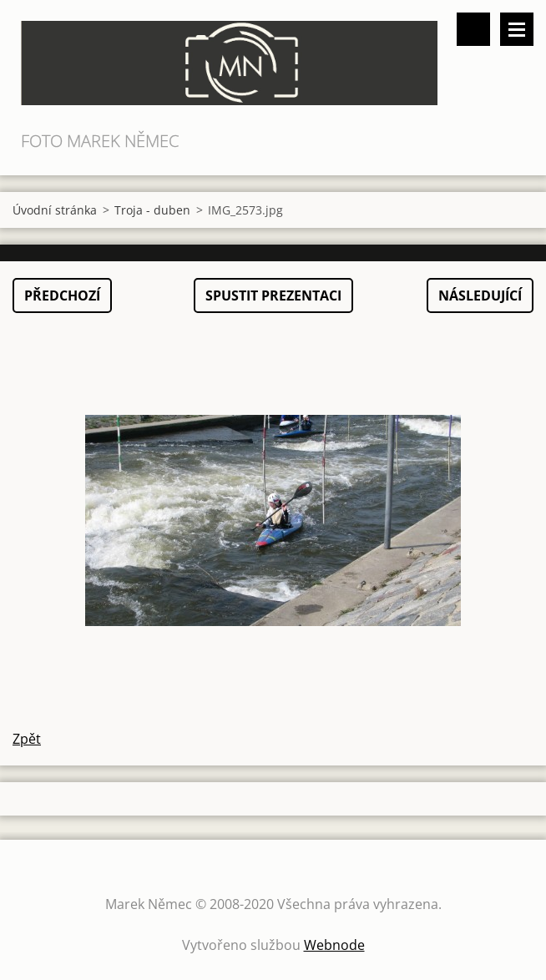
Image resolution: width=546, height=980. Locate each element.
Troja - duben (152, 210)
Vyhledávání (473, 29)
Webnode (334, 945)
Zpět (27, 739)
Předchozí (62, 296)
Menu (517, 29)
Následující (480, 296)
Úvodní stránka (55, 210)
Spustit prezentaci (273, 296)
